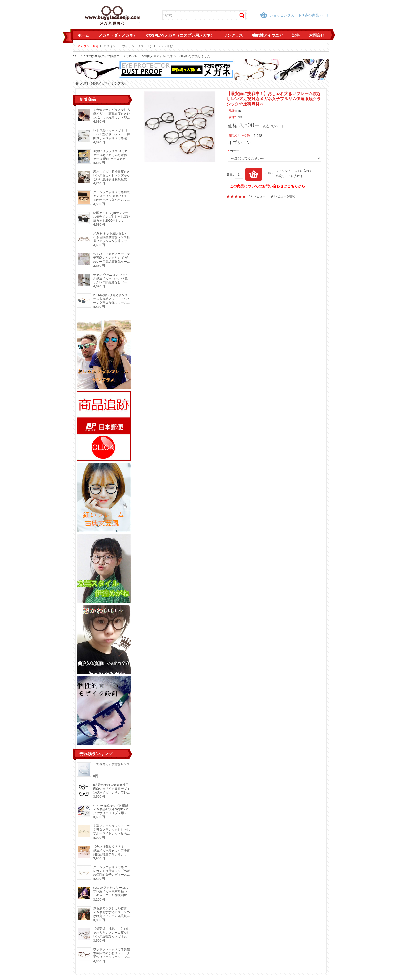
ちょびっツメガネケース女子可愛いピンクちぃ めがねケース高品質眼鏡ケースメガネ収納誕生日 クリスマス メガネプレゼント (112, 262)
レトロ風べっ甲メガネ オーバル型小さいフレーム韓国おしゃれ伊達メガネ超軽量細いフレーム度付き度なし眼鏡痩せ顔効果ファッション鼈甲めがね (112, 140)
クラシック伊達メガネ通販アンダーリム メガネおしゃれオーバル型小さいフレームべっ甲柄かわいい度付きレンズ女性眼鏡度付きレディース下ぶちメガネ (112, 202)
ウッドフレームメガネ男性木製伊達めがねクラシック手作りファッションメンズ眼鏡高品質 (112, 955)
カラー (235, 151)
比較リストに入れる (289, 176)
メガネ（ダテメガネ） (118, 35)
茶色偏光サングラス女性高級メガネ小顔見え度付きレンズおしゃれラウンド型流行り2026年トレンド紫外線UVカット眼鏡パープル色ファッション (112, 119)
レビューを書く (283, 196)
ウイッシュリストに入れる (294, 171)
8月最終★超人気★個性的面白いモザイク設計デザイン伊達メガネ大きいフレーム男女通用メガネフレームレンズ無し (112, 793)
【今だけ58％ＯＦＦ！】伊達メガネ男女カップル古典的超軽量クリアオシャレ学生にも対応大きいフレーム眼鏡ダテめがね (112, 854)
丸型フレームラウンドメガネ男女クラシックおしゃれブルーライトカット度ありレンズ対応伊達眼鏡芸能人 (112, 832)
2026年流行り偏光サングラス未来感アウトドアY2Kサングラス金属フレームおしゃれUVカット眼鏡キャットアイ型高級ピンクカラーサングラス (112, 305)
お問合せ (317, 35)
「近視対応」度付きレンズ (112, 764)
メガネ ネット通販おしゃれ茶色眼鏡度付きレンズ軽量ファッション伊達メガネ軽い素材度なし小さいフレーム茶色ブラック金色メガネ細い (112, 243)
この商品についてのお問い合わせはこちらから (267, 186)
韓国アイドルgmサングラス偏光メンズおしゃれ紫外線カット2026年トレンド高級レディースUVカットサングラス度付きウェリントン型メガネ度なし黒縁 (112, 222)
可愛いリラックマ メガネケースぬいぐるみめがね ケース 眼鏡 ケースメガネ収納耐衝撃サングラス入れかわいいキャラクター (112, 159)
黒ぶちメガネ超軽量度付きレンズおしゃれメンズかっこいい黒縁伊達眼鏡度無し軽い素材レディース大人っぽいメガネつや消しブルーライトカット (112, 181)
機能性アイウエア (267, 35)
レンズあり (119, 84)
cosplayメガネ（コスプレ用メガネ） (180, 35)
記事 (296, 35)
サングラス (233, 35)
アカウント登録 (88, 46)
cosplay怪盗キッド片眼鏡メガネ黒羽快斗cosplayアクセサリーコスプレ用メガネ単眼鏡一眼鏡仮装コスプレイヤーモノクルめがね (112, 813)
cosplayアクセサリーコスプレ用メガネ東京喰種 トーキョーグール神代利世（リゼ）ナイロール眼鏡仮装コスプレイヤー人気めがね (112, 897)
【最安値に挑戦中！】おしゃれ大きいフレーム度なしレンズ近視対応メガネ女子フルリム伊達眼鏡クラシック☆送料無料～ (112, 936)
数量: (230, 175)
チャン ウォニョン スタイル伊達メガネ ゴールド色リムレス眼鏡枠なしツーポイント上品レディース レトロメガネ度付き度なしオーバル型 (112, 284)
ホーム (83, 35)
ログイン (110, 46)
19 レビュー (257, 196)
